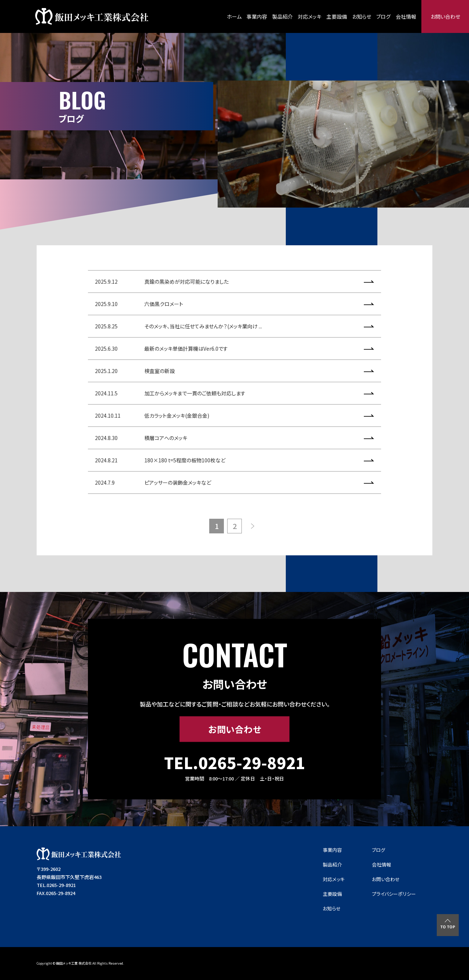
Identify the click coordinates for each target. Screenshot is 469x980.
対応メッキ (310, 16)
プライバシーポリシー (394, 894)
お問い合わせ (445, 16)
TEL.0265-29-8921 (235, 763)
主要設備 (337, 16)
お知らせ (362, 16)
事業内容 (257, 16)
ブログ (383, 16)
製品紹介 (282, 16)
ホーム (234, 16)
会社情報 (406, 16)
